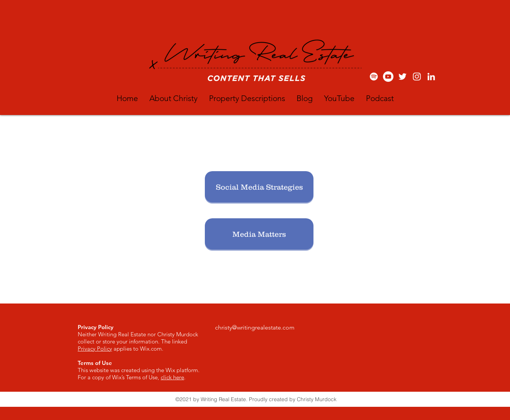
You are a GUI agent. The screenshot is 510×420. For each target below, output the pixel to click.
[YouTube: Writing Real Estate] (388, 77)
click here (172, 377)
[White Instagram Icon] (417, 77)
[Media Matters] (259, 234)
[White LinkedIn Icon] (431, 77)
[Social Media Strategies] (259, 187)
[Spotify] (374, 77)
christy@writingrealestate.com (255, 327)
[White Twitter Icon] (402, 77)
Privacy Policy (95, 349)
